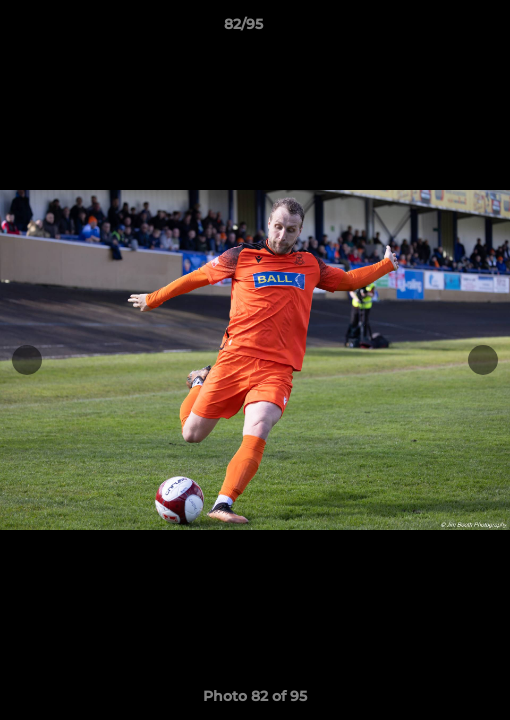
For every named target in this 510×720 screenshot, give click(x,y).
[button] (438, 29)
